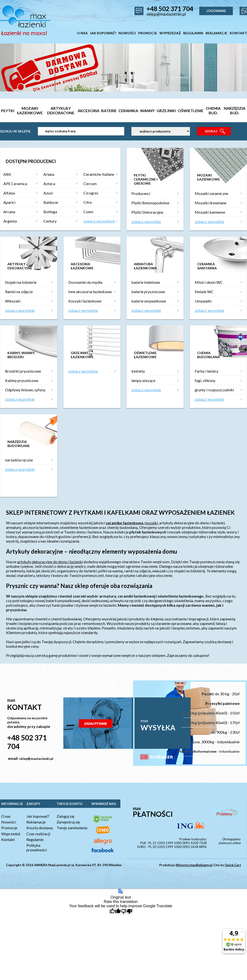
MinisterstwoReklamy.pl (194, 865)
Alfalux (9, 193)
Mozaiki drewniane (211, 203)
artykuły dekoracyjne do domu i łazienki (50, 562)
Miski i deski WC (209, 282)
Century (50, 221)
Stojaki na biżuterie (21, 282)
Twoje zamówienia (72, 828)
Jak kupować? (38, 816)
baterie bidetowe (146, 282)
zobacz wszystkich (99, 221)
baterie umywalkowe (149, 301)
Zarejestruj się (68, 822)
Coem (88, 212)
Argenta (10, 221)
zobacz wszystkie (146, 221)
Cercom (90, 184)
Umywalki (203, 301)
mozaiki (151, 523)
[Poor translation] (127, 911)
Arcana (9, 212)
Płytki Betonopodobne (150, 203)
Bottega (50, 212)
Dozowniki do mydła (85, 282)
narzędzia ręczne (19, 460)
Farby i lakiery (206, 371)
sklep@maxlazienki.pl (166, 14)
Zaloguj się (65, 816)
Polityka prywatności (37, 847)
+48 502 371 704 (170, 9)
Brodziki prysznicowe (23, 371)
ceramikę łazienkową (124, 523)
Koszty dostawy (40, 828)
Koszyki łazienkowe (85, 301)
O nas (6, 816)
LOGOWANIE (216, 11)
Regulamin (35, 839)
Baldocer (51, 202)
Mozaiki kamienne (210, 212)
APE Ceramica (15, 184)
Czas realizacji (38, 834)
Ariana (49, 174)
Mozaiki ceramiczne (212, 193)
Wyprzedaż (11, 834)
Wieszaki (13, 301)
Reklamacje (36, 822)
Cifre (88, 202)
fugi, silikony (205, 380)
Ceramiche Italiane (99, 174)
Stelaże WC (204, 292)
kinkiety (138, 371)
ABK (7, 174)
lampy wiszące (143, 380)
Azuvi (48, 193)
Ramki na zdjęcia (19, 292)
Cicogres (91, 193)
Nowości (9, 822)
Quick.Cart (233, 865)
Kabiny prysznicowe (22, 380)
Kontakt (8, 839)
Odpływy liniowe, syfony (25, 390)
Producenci (141, 193)
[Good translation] (115, 911)
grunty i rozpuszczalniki (214, 390)
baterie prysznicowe (148, 292)
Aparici (9, 202)
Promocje (9, 828)
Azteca (49, 184)
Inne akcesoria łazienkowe (90, 292)
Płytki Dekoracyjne (147, 212)
